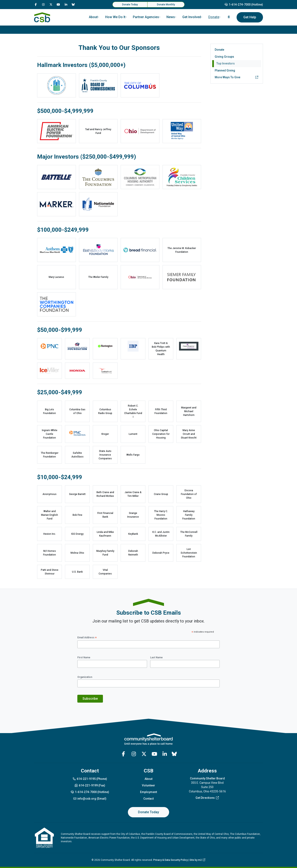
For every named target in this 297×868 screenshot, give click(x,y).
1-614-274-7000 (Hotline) (244, 5)
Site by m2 (198, 860)
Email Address (87, 638)
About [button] (93, 17)
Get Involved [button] (192, 17)
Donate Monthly (166, 5)
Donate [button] (214, 17)
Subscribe (90, 699)
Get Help (250, 17)
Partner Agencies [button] (146, 17)
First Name (84, 657)
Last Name (156, 657)
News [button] (171, 17)
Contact (148, 799)
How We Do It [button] (115, 17)
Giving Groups (224, 57)
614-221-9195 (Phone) (90, 779)
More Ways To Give (237, 77)
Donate (219, 50)
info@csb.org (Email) (90, 799)
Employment (148, 792)
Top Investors (226, 63)
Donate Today (130, 5)
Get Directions (207, 798)
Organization (85, 677)
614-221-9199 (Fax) (90, 785)
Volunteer (148, 785)
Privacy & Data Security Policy (170, 860)
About (148, 779)
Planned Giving (225, 70)
